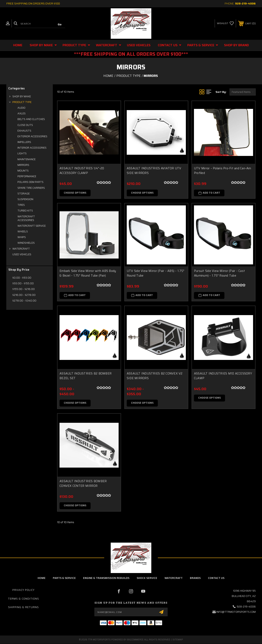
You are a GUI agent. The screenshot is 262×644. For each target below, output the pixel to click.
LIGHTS (22, 153)
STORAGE (24, 194)
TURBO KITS (25, 211)
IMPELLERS (24, 142)
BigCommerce (135, 640)
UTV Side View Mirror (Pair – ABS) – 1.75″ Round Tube (155, 273)
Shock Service (147, 578)
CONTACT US (170, 45)
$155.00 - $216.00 (24, 289)
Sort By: (221, 92)
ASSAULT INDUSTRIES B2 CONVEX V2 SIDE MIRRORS (155, 376)
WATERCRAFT (109, 45)
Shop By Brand (236, 45)
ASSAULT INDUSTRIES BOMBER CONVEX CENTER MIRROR (83, 484)
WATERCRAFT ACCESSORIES (26, 218)
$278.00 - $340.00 (24, 301)
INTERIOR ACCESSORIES (32, 148)
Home (18, 45)
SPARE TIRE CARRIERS (31, 188)
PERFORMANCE (27, 176)
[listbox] (243, 92)
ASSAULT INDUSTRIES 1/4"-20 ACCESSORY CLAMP (82, 171)
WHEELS (23, 231)
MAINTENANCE (27, 159)
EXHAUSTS (24, 131)
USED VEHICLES (139, 45)
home (42, 578)
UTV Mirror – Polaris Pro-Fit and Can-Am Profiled (223, 171)
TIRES (21, 205)
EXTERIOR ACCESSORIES (32, 136)
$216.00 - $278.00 (24, 295)
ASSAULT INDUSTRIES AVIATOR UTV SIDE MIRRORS (154, 171)
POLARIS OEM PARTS (30, 182)
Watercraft (174, 578)
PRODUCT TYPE (76, 45)
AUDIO (21, 108)
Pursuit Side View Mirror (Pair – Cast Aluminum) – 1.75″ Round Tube (219, 273)
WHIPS (22, 237)
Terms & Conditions (23, 599)
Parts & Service (203, 45)
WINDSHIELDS (26, 243)
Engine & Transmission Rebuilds (106, 578)
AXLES (22, 113)
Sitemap (178, 640)
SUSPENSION (25, 199)
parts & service (64, 578)
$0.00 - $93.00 (22, 278)
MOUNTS (23, 171)
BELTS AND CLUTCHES (31, 119)
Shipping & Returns (23, 608)
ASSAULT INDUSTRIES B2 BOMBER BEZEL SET (86, 376)
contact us (216, 578)
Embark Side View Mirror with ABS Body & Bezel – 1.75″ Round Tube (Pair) (88, 273)
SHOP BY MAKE (43, 45)
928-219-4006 (245, 3)
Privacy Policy (23, 590)
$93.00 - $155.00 (23, 283)
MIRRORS (23, 165)
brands (195, 578)
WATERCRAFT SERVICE (32, 226)
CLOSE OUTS (25, 125)
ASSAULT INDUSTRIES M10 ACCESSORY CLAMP (223, 376)
